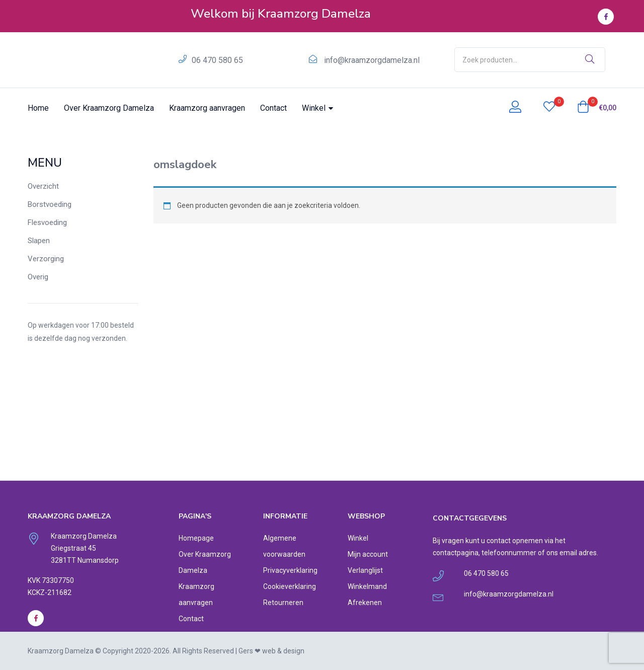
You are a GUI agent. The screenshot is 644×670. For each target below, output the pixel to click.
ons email (562, 553)
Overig (38, 277)
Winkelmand (367, 586)
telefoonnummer (509, 553)
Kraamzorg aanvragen (207, 108)
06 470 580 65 (217, 60)
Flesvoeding (47, 222)
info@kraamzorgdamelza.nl (372, 60)
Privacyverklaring (290, 570)
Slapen (39, 241)
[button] (597, 108)
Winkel (317, 108)
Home (38, 108)
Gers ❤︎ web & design (271, 651)
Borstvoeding (50, 204)
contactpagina (456, 553)
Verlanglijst (365, 570)
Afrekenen (365, 603)
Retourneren (283, 603)
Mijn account (368, 554)
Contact (273, 108)
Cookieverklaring (290, 586)
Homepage (196, 538)
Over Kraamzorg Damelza (109, 108)
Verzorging (46, 259)
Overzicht (43, 186)
